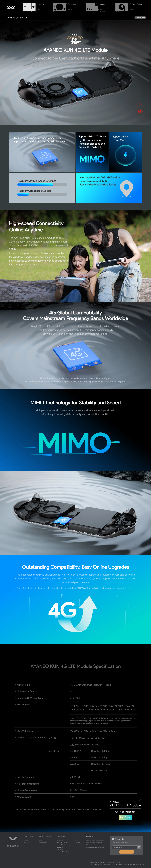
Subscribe (127, 852)
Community (72, 4)
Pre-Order (125, 817)
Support (103, 4)
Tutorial (40, 840)
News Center (71, 7)
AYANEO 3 (27, 840)
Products (41, 4)
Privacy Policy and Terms (62, 842)
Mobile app (133, 7)
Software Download (43, 842)
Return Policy (60, 850)
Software (40, 7)
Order (131, 9)
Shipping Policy (60, 847)
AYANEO (77, 840)
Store (39, 9)
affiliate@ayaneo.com (99, 847)
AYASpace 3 (78, 842)
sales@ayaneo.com (96, 845)
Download (103, 11)
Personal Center (136, 4)
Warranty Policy (60, 840)
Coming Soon (140, 18)
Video (102, 7)
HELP (102, 9)
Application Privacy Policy (63, 852)
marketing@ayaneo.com (97, 842)
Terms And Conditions (62, 845)
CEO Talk (70, 9)
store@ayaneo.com (99, 840)
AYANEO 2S (27, 842)
